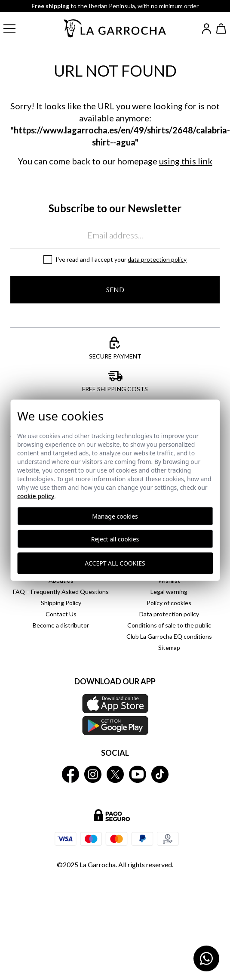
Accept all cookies (115, 563)
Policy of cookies (169, 603)
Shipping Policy (61, 603)
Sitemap (169, 648)
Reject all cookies (115, 539)
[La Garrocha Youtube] (138, 774)
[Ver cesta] (221, 29)
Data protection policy (157, 259)
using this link (186, 161)
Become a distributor (61, 625)
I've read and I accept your (121, 259)
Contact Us (61, 614)
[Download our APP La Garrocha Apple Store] (115, 714)
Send (115, 289)
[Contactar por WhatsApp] (206, 958)
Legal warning (169, 592)
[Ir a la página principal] (115, 28)
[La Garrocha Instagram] (93, 774)
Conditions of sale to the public (169, 625)
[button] (16, 28)
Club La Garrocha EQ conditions (169, 636)
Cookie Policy (36, 496)
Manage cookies (115, 516)
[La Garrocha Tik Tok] (160, 774)
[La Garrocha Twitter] (115, 774)
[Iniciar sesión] (207, 29)
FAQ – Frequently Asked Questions (61, 592)
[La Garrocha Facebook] (71, 774)
